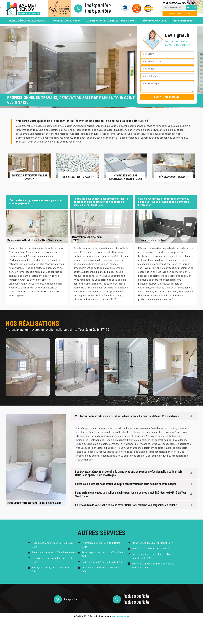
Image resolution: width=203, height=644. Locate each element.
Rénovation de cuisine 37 (155, 21)
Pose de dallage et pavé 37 (66, 21)
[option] (30, 168)
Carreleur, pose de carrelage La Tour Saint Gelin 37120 (152, 556)
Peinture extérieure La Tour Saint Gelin (53, 552)
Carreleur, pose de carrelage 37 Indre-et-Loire (111, 21)
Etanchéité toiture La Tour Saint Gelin (152, 543)
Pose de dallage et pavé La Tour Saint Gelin (53, 545)
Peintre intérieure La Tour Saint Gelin (102, 562)
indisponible (98, 6)
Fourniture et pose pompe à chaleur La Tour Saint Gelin (153, 566)
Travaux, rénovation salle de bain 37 (28, 21)
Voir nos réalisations (180, 13)
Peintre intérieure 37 (184, 21)
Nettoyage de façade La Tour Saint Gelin (51, 570)
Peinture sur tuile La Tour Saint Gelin (152, 549)
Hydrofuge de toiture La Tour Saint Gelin (101, 545)
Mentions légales (120, 617)
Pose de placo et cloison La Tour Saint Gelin (103, 554)
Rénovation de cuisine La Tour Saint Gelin (102, 570)
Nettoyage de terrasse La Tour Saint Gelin (52, 560)
